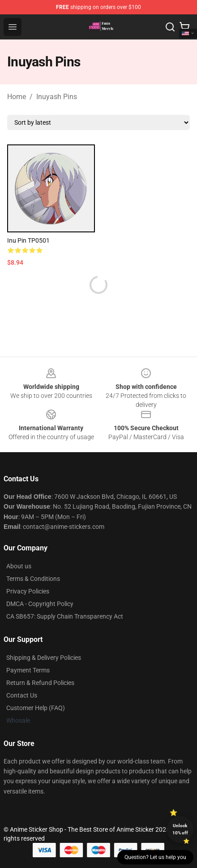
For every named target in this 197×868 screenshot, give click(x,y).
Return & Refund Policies (40, 683)
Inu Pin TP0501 (28, 240)
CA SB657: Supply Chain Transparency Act (65, 616)
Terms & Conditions (33, 579)
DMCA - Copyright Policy (40, 604)
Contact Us (22, 695)
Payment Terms (28, 670)
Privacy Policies (28, 591)
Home (17, 97)
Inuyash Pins (57, 97)
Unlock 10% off (180, 829)
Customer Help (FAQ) (36, 708)
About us (19, 566)
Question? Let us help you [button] (155, 857)
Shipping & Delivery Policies (44, 658)
